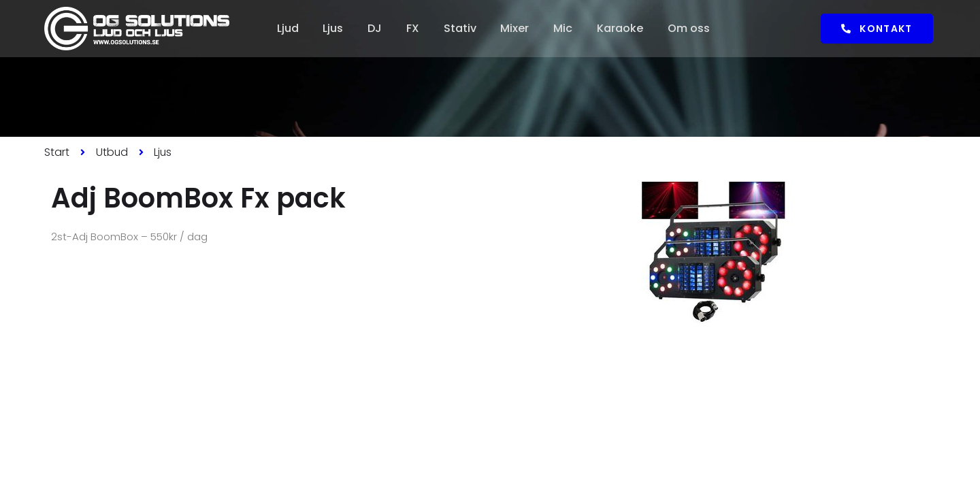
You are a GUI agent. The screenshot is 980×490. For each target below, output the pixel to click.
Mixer (515, 28)
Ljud (287, 28)
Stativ (460, 28)
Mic (563, 28)
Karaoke (621, 28)
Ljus (333, 28)
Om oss (689, 28)
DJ (375, 28)
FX (413, 28)
